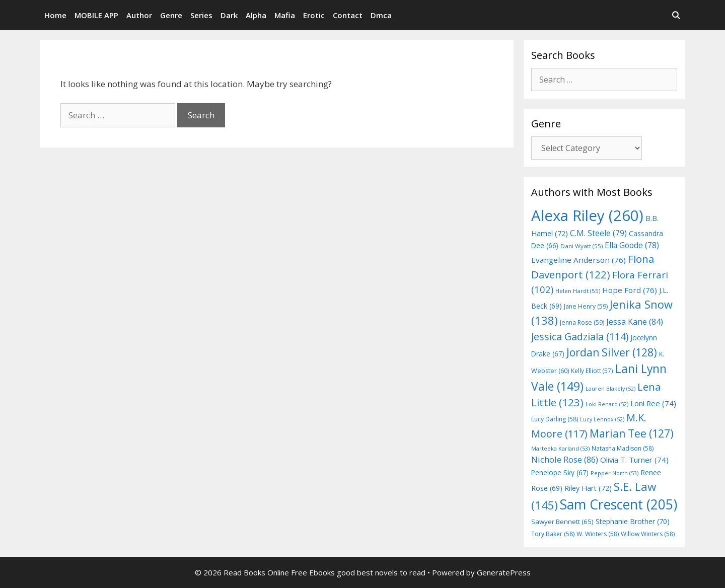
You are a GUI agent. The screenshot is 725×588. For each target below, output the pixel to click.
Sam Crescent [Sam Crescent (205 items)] (619, 504)
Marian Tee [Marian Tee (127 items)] (632, 433)
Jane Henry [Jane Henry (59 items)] (586, 306)
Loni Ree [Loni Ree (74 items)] (653, 403)
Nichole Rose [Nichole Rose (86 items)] (565, 459)
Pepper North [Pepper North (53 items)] (614, 473)
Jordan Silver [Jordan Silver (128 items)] (612, 352)
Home (55, 15)
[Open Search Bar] (676, 15)
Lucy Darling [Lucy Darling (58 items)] (555, 419)
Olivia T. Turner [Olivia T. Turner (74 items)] (634, 460)
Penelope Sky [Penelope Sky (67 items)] (560, 472)
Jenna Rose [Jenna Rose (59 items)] (582, 322)
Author (139, 15)
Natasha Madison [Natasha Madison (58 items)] (623, 448)
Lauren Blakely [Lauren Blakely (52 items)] (610, 389)
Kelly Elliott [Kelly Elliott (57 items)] (592, 371)
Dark (229, 15)
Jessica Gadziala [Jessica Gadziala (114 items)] (580, 337)
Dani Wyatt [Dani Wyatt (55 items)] (582, 246)
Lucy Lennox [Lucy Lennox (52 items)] (602, 419)
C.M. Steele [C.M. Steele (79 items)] (598, 233)
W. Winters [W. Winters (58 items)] (598, 534)
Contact (348, 15)
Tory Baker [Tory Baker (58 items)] (553, 534)
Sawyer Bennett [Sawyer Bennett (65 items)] (562, 522)
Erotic (314, 15)
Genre (171, 15)
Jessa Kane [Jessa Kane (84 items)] (635, 322)
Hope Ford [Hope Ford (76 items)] (630, 290)
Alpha (256, 15)
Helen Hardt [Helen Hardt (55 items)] (578, 291)
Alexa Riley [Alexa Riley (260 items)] (587, 215)
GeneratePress (504, 572)
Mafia (285, 15)
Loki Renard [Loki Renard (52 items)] (607, 404)
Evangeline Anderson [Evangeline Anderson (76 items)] (578, 260)
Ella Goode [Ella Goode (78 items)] (632, 245)
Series (201, 15)
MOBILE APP (96, 15)
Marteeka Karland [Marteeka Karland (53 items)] (560, 448)
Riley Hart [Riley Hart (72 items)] (588, 488)
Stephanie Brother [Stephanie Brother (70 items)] (633, 521)
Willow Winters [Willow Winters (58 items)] (648, 534)
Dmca (381, 15)
